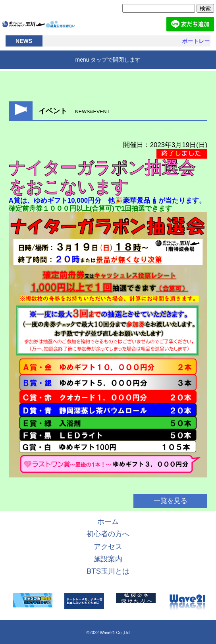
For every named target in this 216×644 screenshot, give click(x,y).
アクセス (108, 546)
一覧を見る (171, 501)
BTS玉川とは (108, 571)
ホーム (108, 521)
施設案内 (108, 559)
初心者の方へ (108, 534)
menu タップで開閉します (108, 60)
